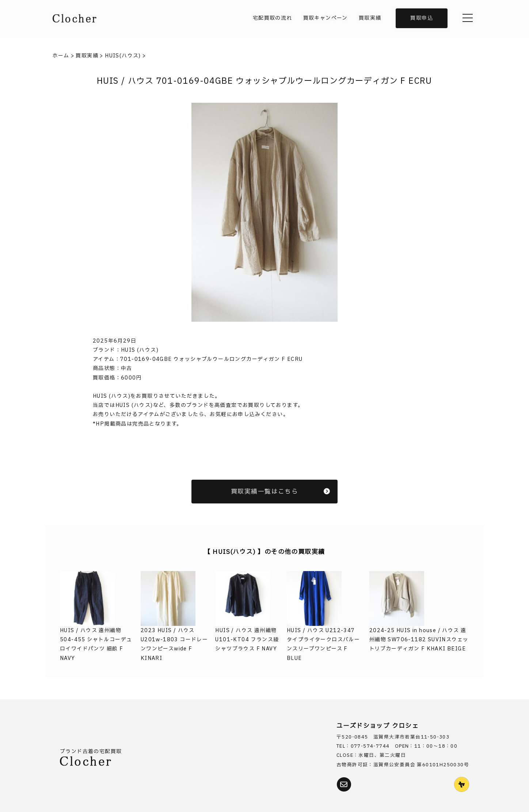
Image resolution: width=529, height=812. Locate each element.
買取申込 (422, 18)
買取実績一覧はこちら (281, 492)
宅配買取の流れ (273, 18)
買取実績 (370, 18)
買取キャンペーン (326, 18)
